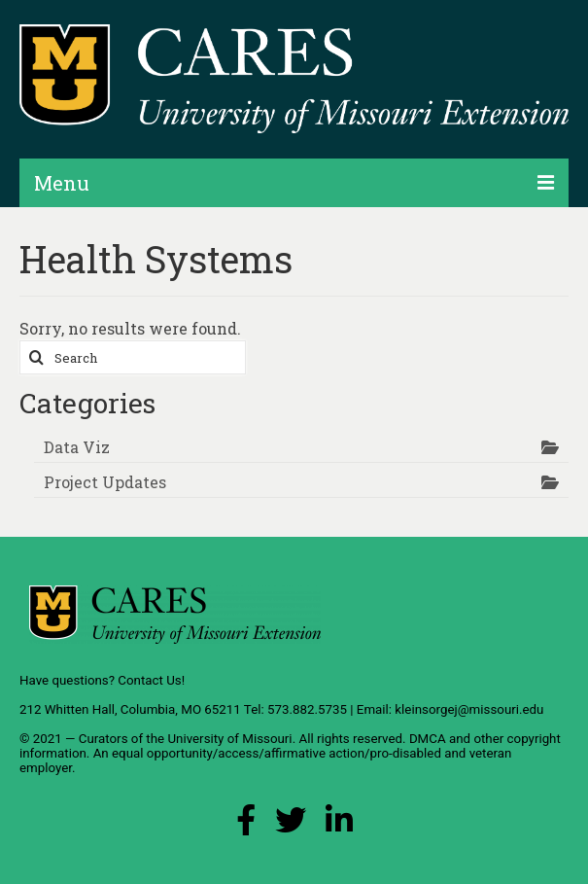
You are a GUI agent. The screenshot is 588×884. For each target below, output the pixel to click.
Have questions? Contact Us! (102, 680)
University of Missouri (229, 739)
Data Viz (77, 447)
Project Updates (105, 482)
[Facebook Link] (246, 825)
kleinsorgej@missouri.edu (469, 709)
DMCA (428, 739)
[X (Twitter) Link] (291, 825)
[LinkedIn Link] (339, 825)
